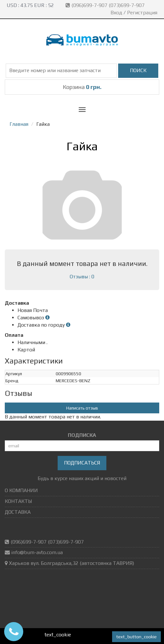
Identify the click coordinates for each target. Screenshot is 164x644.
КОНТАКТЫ (18, 501)
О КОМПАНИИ (21, 490)
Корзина (82, 87)
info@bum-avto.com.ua (37, 552)
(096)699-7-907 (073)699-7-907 (106, 5)
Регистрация (142, 13)
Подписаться (82, 463)
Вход (116, 13)
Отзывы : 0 (82, 277)
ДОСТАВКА (18, 512)
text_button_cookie (136, 637)
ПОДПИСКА (82, 435)
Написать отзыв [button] (82, 408)
